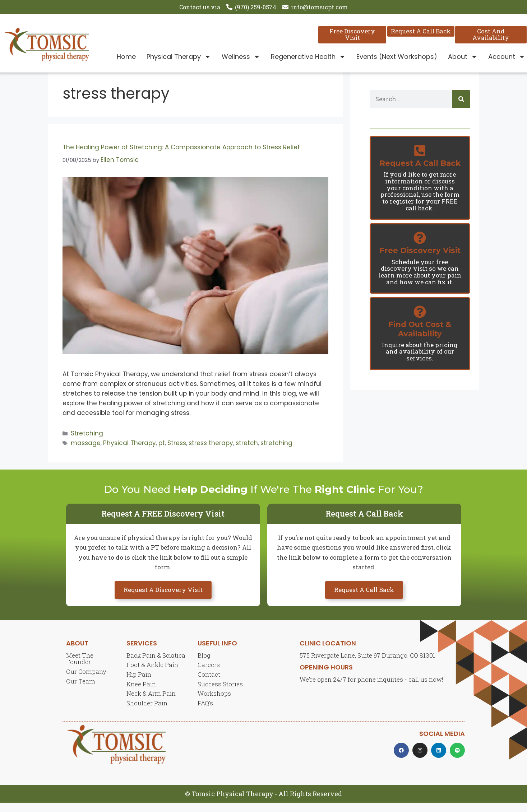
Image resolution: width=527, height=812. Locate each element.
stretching (276, 452)
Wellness (241, 57)
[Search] (461, 108)
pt (162, 452)
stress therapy (211, 452)
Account (507, 57)
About (463, 57)
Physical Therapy (179, 57)
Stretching (87, 442)
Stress (177, 452)
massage (86, 452)
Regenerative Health (308, 57)
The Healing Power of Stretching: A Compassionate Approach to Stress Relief (182, 157)
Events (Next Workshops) (397, 57)
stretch (247, 452)
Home (126, 57)
